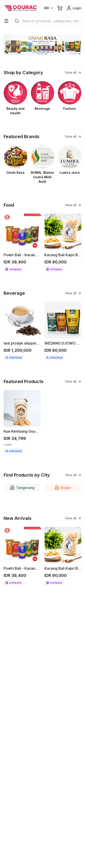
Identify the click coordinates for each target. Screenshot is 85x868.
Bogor (63, 488)
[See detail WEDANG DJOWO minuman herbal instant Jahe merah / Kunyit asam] (63, 331)
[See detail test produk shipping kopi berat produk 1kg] (22, 331)
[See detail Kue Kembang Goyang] (22, 422)
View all (73, 72)
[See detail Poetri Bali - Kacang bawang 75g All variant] (22, 243)
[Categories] (6, 21)
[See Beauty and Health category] (15, 98)
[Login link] (74, 8)
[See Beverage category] (43, 96)
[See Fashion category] (70, 96)
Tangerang (22, 488)
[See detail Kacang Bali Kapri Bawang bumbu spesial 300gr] (63, 243)
